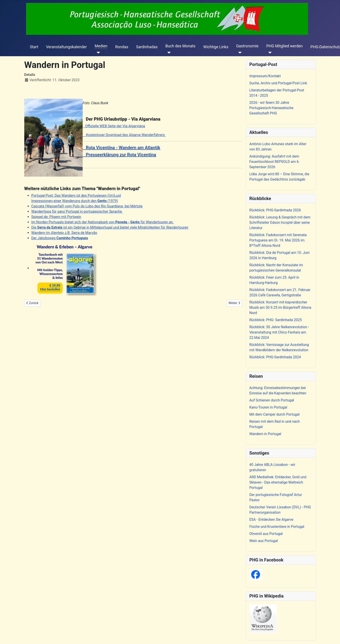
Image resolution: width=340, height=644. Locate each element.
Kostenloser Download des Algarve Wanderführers (124, 135)
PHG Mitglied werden (284, 46)
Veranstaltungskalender (66, 47)
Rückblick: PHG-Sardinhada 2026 (275, 210)
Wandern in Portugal (265, 434)
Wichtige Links (216, 47)
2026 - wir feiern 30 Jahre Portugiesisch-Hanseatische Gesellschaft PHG (272, 108)
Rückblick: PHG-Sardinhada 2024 (275, 357)
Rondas (122, 47)
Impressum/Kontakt (265, 76)
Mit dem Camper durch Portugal (274, 414)
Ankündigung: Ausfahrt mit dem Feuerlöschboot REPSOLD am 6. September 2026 (274, 162)
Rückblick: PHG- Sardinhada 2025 (276, 320)
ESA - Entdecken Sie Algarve (271, 520)
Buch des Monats (180, 46)
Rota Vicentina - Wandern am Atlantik (122, 148)
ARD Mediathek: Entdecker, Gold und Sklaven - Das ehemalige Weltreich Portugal (278, 482)
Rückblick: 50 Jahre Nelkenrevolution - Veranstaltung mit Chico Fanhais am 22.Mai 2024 (279, 332)
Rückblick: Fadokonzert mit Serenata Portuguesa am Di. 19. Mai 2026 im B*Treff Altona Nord (278, 240)
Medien (101, 46)
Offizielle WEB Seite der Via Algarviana (114, 126)
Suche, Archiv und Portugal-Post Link (278, 83)
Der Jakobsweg (60, 238)
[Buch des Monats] (168, 53)
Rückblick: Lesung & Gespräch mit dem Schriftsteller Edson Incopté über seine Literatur (280, 223)
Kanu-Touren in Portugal (268, 407)
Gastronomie (247, 46)
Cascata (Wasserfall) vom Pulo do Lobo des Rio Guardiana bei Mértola (87, 206)
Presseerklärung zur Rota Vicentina (119, 155)
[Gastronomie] (239, 53)
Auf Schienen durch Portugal (272, 400)
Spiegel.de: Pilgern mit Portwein (56, 217)
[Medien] (97, 53)
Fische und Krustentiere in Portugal (277, 527)
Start (34, 47)
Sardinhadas (147, 47)
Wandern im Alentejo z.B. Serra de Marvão (64, 233)
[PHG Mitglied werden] (269, 53)
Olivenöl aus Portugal (266, 534)
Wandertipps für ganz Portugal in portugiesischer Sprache (77, 211)
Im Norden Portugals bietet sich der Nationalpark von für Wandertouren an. (103, 222)
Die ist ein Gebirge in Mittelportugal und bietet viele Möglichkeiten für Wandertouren (110, 227)
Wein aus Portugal (264, 541)
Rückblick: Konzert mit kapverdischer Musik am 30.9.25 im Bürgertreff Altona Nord (280, 308)
